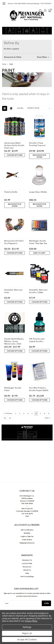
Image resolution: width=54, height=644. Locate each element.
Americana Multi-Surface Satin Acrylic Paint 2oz (14, 145)
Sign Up (30, 536)
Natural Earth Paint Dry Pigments (14, 242)
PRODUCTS (27, 560)
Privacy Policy (31, 621)
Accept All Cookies (27, 639)
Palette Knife (11, 192)
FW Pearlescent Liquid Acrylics (37, 340)
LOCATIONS (27, 563)
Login (23, 536)
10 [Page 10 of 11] (5, 418)
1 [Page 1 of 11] (16, 413)
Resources (27, 567)
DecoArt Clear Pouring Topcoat (37, 144)
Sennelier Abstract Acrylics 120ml (38, 291)
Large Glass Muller (38, 192)
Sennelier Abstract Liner (13, 291)
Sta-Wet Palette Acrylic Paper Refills (39, 389)
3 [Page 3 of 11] (24, 413)
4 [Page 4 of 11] (28, 413)
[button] (27, 57)
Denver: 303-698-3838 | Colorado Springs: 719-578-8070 (29, 3)
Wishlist (27, 533)
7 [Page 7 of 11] (40, 413)
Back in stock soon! (40, 156)
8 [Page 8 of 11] (44, 413)
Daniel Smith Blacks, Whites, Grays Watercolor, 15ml (14, 341)
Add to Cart (39, 253)
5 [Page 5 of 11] (32, 413)
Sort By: (20, 108)
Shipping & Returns (27, 543)
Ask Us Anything (27, 576)
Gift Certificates (27, 530)
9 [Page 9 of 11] (49, 413)
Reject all (27, 633)
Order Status (27, 540)
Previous (8, 413)
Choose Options (15, 155)
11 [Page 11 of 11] (10, 418)
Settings (27, 627)
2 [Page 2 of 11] (20, 413)
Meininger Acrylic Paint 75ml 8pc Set (38, 242)
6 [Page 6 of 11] (36, 413)
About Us (27, 570)
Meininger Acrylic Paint (13, 389)
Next (48, 418)
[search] (40, 11)
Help (27, 573)
